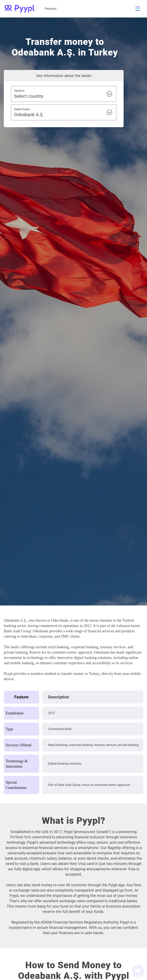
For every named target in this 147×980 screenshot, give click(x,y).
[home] (20, 9)
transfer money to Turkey (80, 674)
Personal (51, 9)
